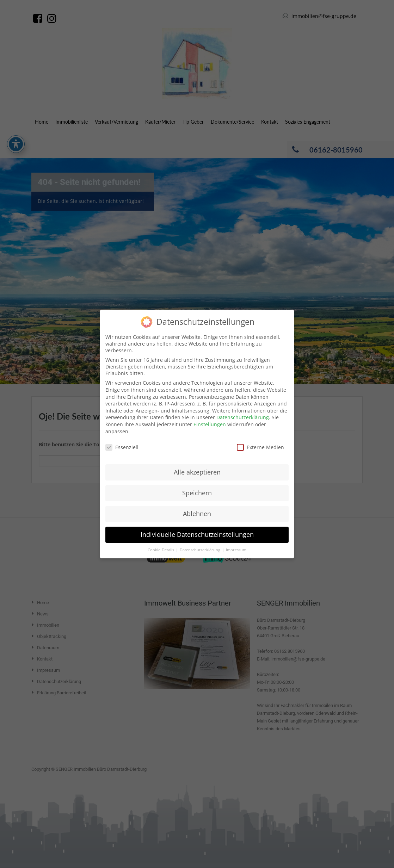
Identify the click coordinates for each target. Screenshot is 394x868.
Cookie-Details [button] (161, 550)
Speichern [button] (197, 493)
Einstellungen (210, 424)
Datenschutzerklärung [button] (201, 550)
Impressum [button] (236, 550)
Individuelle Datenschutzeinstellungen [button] (197, 534)
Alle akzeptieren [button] (197, 472)
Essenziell (122, 447)
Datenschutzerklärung (243, 417)
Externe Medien (260, 447)
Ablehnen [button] (197, 514)
